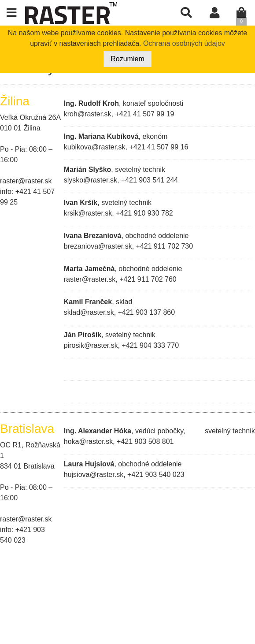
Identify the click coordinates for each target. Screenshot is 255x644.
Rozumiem (127, 59)
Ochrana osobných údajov (184, 43)
